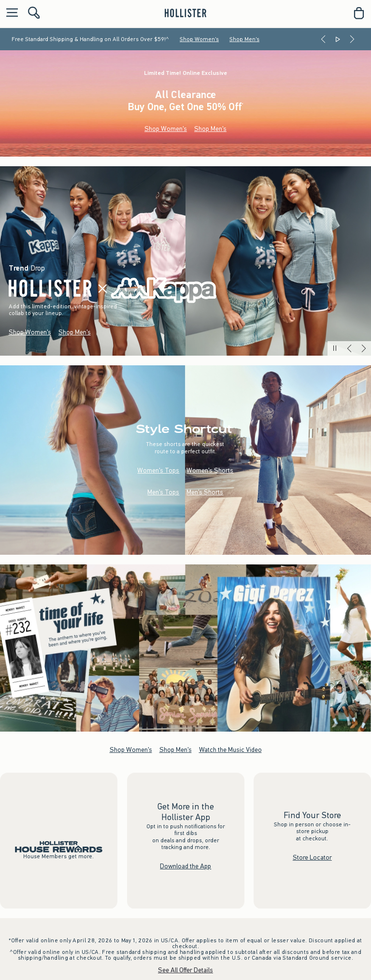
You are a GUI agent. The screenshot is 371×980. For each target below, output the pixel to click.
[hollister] (185, 13)
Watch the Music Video (230, 749)
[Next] (352, 39)
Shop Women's (199, 39)
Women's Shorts (210, 470)
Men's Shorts (205, 492)
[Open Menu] (10, 13)
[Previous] (323, 39)
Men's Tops (163, 492)
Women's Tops (158, 470)
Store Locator (312, 857)
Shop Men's (244, 39)
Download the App (185, 866)
